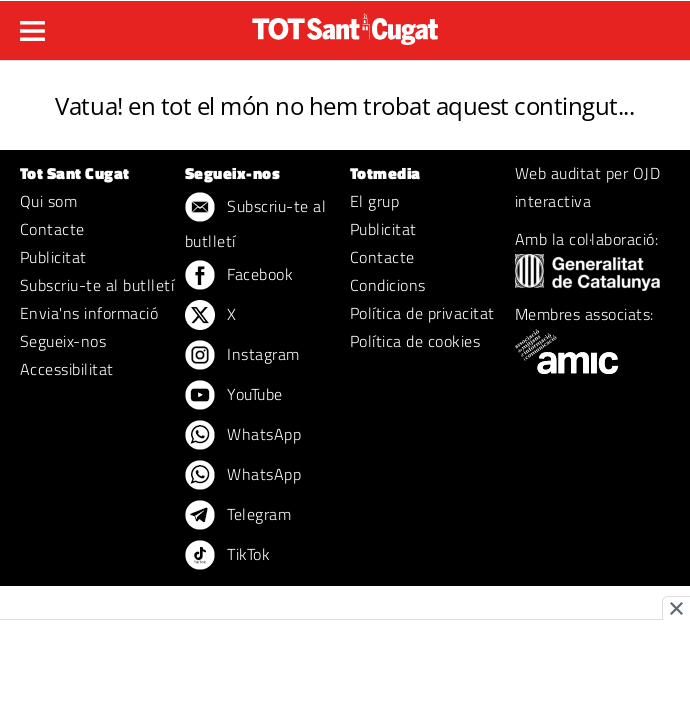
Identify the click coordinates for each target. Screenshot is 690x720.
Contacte (52, 229)
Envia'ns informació (89, 313)
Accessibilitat (67, 369)
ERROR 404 (345, 81)
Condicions (388, 285)
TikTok (227, 556)
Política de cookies (415, 341)
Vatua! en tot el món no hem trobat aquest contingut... (344, 105)
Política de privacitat (422, 313)
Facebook (239, 276)
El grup (374, 201)
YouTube (234, 396)
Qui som (48, 201)
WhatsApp (243, 436)
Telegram (238, 516)
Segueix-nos (63, 341)
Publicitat (53, 257)
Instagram (242, 356)
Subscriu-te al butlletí (97, 285)
